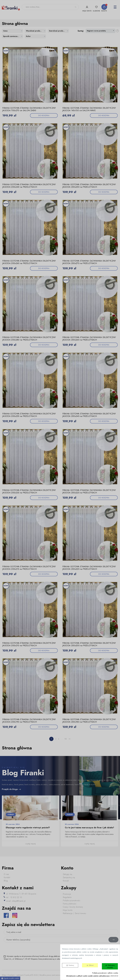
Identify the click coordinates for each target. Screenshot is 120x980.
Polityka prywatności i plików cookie (105, 973)
